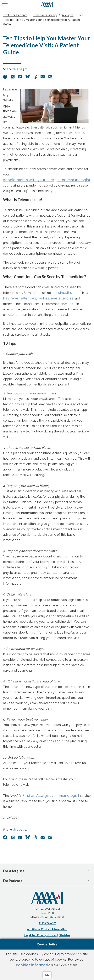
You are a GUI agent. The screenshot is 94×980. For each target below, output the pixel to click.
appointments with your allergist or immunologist (47, 180)
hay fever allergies (20, 298)
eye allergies (62, 298)
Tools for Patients (15, 15)
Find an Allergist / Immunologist (51, 796)
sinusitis (65, 293)
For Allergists (14, 871)
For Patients (13, 881)
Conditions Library (45, 15)
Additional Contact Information (47, 929)
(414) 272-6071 (47, 923)
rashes (44, 298)
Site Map (64, 935)
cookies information (34, 965)
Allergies (68, 15)
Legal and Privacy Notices (40, 935)
